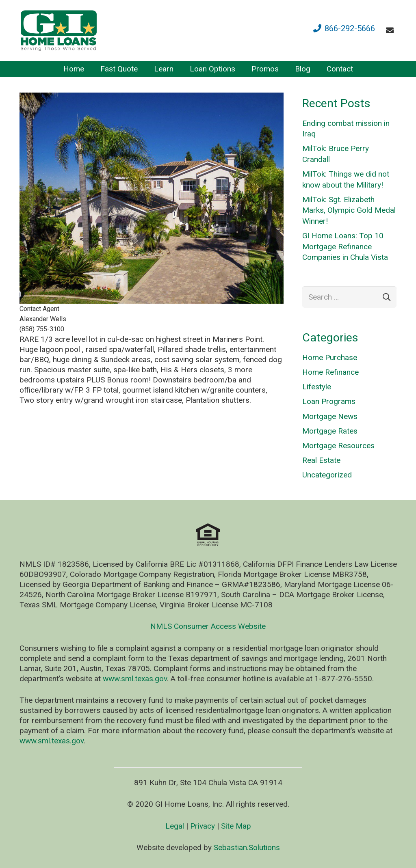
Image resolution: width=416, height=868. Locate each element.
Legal (175, 826)
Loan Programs (329, 401)
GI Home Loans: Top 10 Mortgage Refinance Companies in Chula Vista (345, 246)
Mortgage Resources (338, 446)
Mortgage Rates (330, 431)
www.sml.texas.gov (135, 679)
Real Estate (321, 460)
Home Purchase (330, 357)
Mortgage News (330, 416)
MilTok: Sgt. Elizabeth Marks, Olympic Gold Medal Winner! (349, 210)
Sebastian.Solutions (247, 847)
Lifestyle (317, 387)
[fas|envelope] (391, 30)
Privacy (203, 826)
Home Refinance (330, 372)
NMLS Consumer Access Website (208, 626)
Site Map (236, 826)
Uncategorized (327, 475)
